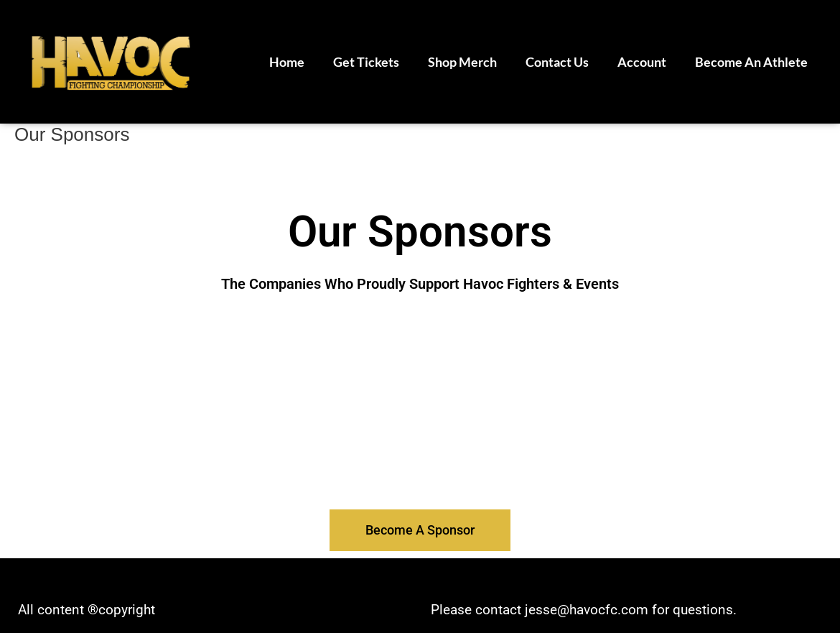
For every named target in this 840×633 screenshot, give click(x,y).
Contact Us (557, 62)
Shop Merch (462, 62)
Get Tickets (366, 62)
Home (287, 62)
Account (642, 62)
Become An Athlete (751, 62)
